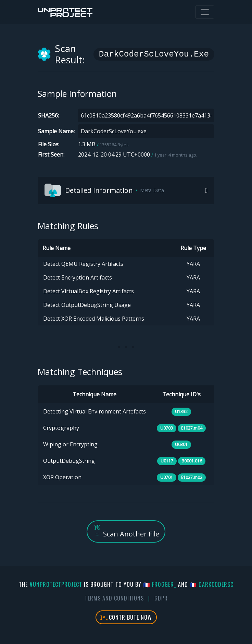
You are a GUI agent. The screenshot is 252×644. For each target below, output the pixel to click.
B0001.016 (192, 461)
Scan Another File (126, 531)
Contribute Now (126, 617)
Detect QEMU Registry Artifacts (83, 264)
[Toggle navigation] (205, 12)
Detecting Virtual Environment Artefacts (94, 411)
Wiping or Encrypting (70, 444)
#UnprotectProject (56, 584)
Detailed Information (104, 190)
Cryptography (61, 428)
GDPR (161, 598)
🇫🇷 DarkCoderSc (212, 584)
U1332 (181, 412)
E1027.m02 (192, 477)
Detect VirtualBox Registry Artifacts (89, 291)
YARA (193, 264)
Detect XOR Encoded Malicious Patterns (94, 319)
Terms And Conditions (114, 598)
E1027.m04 (192, 428)
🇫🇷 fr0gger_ (160, 584)
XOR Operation (62, 477)
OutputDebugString (69, 461)
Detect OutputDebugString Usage (87, 305)
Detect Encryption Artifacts (78, 277)
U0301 (181, 444)
